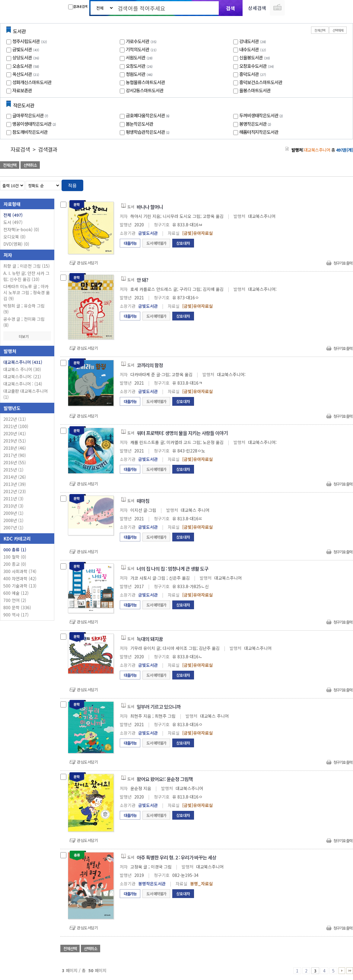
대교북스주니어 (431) (23, 362)
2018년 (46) (15, 448)
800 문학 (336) (17, 607)
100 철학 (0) (15, 557)
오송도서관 (22, 66)
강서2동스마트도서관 (145, 90)
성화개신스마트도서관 (32, 82)
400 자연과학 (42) (20, 578)
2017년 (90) (15, 455)
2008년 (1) (13, 520)
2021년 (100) (16, 426)
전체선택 (320, 30)
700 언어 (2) (15, 600)
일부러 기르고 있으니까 (159, 707)
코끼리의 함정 (150, 365)
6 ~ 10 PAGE (342, 971)
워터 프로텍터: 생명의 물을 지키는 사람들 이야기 (182, 433)
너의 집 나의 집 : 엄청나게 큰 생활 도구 (173, 569)
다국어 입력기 (277, 8)
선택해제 (338, 30)
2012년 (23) (15, 491)
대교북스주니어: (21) (22, 377)
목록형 (345, 184)
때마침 (143, 501)
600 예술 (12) (16, 593)
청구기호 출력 (343, 263)
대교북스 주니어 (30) (22, 369)
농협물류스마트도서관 (145, 82)
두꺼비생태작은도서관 (262, 115)
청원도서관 (136, 74)
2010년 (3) (13, 506)
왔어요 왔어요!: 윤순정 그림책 (165, 779)
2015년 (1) (13, 470)
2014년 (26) (15, 477)
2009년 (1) (13, 513)
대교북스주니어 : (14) (23, 384)
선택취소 (30, 165)
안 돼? (142, 280)
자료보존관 (22, 90)
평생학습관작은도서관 (148, 132)
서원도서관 (136, 57)
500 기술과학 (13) (20, 586)
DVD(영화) (16, 244)
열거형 (336, 184)
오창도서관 (136, 66)
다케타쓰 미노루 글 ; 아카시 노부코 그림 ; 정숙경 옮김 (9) (27, 292)
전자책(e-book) (21, 229)
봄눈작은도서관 (140, 124)
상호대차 (183, 243)
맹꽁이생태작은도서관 (35, 124)
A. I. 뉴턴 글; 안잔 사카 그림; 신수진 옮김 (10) (26, 276)
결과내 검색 (78, 7)
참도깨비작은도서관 (30, 132)
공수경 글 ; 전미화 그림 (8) (24, 322)
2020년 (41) (15, 433)
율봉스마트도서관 (255, 90)
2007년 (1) (13, 528)
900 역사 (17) (16, 615)
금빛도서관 (22, 49)
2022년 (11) (15, 419)
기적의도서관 (138, 49)
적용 (72, 185)
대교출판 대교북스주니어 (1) (25, 394)
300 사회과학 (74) (20, 571)
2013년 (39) (15, 484)
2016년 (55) (15, 462)
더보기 (27, 336)
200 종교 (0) (15, 564)
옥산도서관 (22, 74)
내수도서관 (249, 49)
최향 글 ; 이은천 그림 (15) (27, 266)
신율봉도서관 (251, 57)
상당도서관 (22, 57)
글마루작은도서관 (31, 115)
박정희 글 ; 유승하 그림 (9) (24, 309)
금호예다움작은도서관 (148, 115)
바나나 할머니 (150, 207)
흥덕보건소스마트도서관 (261, 82)
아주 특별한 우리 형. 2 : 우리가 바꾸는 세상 (176, 857)
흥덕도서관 (249, 74)
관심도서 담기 (245, 166)
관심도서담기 (87, 263)
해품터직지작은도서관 (259, 132)
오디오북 (14, 237)
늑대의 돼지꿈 (150, 639)
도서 (13, 222)
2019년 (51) (15, 441)
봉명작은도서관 (256, 124)
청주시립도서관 (26, 41)
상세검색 (257, 8)
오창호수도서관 (253, 66)
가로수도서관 (138, 41)
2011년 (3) (13, 499)
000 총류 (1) (15, 550)
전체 (13, 215)
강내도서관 (249, 41)
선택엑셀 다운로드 (332, 166)
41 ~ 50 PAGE (350, 971)
